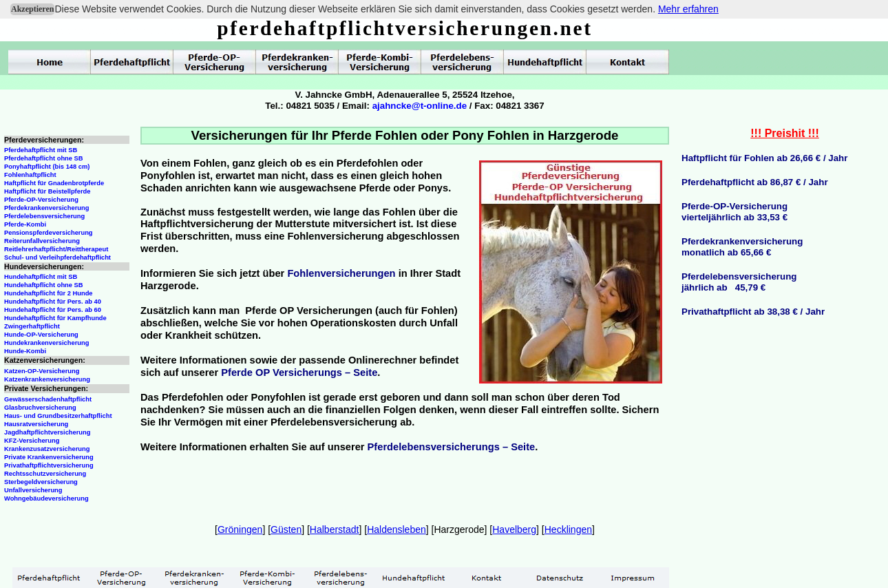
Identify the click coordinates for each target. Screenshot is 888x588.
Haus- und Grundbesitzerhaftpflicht (58, 416)
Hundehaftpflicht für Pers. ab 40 (53, 302)
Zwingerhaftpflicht (32, 326)
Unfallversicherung (33, 490)
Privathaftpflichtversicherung (49, 465)
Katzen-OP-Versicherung (42, 371)
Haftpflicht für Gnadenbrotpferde (54, 183)
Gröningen (240, 529)
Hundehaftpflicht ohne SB (44, 285)
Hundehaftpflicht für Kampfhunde (55, 318)
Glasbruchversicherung (40, 408)
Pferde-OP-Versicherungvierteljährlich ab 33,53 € (734, 212)
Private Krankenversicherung (49, 457)
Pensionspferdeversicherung (49, 233)
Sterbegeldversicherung (41, 482)
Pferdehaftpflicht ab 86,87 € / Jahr (755, 182)
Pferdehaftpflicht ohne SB (44, 158)
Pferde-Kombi (25, 224)
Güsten (286, 529)
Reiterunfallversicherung (42, 241)
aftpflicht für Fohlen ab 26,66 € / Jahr (768, 158)
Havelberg (514, 529)
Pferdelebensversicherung (44, 216)
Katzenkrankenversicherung (47, 379)
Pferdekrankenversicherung (46, 208)
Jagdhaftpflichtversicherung (47, 432)
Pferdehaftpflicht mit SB (41, 150)
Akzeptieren (32, 9)
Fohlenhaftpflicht (30, 175)
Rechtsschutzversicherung (45, 474)
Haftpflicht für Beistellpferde (47, 191)
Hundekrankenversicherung (46, 343)
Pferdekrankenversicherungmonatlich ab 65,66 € (742, 247)
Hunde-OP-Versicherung (41, 335)
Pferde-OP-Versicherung (41, 200)
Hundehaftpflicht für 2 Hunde (49, 293)
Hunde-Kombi (25, 351)
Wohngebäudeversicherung (46, 498)
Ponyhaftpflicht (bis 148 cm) (47, 167)
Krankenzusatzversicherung (47, 449)
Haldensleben (397, 529)
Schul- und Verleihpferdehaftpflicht (57, 258)
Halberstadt (335, 529)
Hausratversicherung (36, 424)
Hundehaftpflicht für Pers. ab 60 (53, 310)
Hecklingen (568, 529)
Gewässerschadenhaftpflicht (48, 399)
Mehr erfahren (688, 9)
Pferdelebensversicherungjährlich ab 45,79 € (739, 282)
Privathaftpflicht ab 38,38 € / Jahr (753, 312)
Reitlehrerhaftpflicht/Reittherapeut (56, 249)
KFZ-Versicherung (32, 441)
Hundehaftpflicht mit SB (41, 277)
